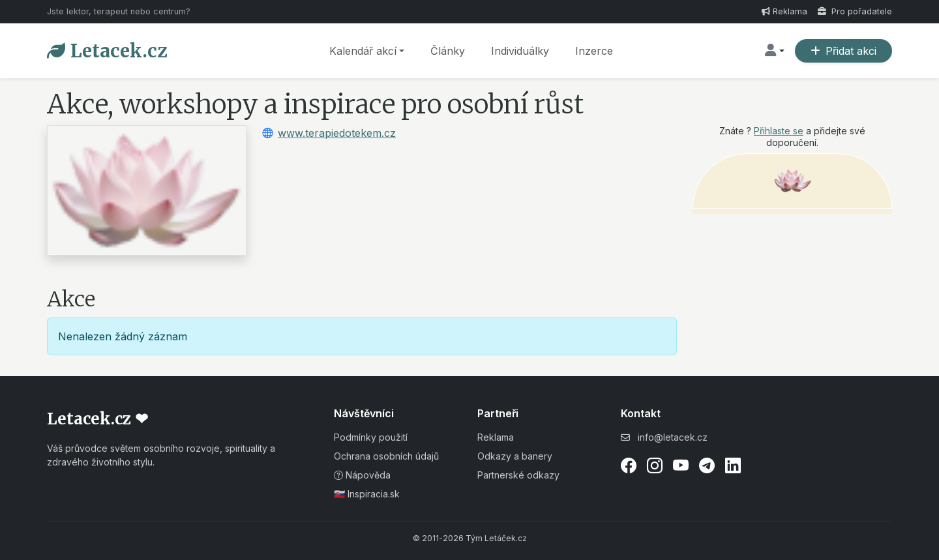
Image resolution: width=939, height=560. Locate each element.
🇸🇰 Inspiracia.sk (367, 494)
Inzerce (594, 51)
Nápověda (362, 475)
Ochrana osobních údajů (386, 456)
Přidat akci (843, 51)
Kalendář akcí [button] (363, 51)
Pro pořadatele (855, 11)
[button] (775, 51)
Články (448, 51)
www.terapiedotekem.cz (337, 133)
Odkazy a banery (515, 456)
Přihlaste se (779, 131)
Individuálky (520, 51)
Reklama (784, 11)
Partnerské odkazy (518, 475)
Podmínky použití (371, 437)
